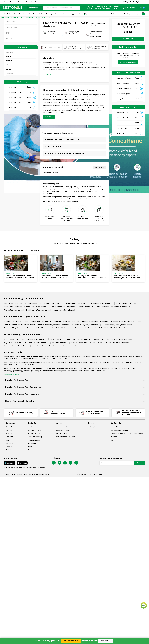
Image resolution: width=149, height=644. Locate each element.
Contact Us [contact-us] (115, 427)
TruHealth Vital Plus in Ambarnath (66, 321)
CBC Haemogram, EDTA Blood (123, 92)
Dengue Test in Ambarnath (37, 339)
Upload (87, 14)
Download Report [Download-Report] (126, 14)
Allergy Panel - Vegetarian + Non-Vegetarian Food (123, 97)
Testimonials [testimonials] (33, 450)
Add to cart (128, 38)
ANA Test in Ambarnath (102, 339)
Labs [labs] (30, 447)
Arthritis (9, 65)
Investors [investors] (9, 430)
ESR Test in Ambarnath (32, 304)
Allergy (8, 56)
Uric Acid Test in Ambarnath (60, 339)
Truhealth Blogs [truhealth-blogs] (34, 440)
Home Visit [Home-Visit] (77, 14)
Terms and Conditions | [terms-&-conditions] (84, 474)
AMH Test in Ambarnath (101, 307)
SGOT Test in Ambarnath (82, 339)
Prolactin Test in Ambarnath (15, 339)
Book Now (49, 117)
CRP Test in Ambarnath (57, 307)
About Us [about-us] (9, 427)
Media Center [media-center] (11, 443)
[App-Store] (144, 8)
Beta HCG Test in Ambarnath (35, 307)
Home (2, 17)
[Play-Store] (141, 8)
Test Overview (12, 27)
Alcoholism (10, 52)
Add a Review (99, 167)
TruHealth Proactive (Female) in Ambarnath (53, 325)
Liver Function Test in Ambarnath (101, 304)
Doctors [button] (13, 2)
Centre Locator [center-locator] (34, 427)
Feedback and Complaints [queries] (120, 430)
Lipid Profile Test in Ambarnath (127, 304)
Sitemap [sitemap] (114, 437)
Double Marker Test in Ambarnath (39, 310)
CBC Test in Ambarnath (13, 304)
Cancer (9, 69)
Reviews (9, 39)
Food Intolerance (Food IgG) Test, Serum (123, 82)
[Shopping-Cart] (143, 14)
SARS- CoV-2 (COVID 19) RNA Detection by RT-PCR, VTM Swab (124, 77)
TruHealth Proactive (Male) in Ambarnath (19, 325)
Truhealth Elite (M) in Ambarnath (16, 328)
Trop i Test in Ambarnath (52, 304)
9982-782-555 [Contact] (112, 9)
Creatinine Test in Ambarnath (64, 310)
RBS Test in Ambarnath (60, 343)
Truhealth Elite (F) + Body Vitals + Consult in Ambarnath (76, 328)
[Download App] (10, 463)
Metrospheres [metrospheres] (93, 427)
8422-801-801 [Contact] (96, 9)
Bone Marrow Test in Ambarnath (65, 346)
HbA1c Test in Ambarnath (121, 307)
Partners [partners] (9, 434)
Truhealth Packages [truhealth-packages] (36, 437)
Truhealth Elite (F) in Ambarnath (42, 328)
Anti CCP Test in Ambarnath (100, 343)
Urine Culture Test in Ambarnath (75, 304)
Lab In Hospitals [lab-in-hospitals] (61, 434)
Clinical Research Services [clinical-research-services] (65, 437)
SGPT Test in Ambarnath (13, 307)
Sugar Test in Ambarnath (14, 343)
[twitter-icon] (59, 463)
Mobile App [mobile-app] (32, 443)
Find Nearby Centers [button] (137, 2)
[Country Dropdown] (129, 8)
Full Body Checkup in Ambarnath (16, 321)
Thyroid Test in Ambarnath (14, 310)
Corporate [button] (29, 2)
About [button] (6, 2)
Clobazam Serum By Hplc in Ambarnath (37, 17)
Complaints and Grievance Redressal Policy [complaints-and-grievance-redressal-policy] (127, 434)
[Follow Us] (54, 463)
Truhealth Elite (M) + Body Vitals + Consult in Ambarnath (119, 328)
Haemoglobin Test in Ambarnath (37, 343)
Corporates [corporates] (10, 437)
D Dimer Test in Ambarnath (122, 339)
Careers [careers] (9, 447)
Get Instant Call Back (128, 61)
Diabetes (9, 73)
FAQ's (8, 33)
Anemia (9, 61)
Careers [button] (37, 2)
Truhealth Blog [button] (123, 2)
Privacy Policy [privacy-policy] (97, 474)
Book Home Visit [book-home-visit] (34, 434)
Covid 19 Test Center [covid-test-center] (36, 430)
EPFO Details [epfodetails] (10, 450)
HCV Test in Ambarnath (79, 343)
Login (138, 14)
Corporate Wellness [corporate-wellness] (63, 430)
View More (35, 250)
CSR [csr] (7, 440)
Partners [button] (21, 2)
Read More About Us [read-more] (12, 375)
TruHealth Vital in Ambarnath (41, 321)
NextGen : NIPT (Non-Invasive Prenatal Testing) (124, 87)
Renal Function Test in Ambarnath (17, 346)
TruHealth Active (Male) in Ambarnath (95, 321)
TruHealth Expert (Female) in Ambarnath (117, 325)
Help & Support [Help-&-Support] (130, 8)
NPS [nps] (112, 440)
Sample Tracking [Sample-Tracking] (113, 14)
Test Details (11, 22)
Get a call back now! (71, 641)
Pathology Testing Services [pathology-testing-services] (66, 427)
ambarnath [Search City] (35, 8)
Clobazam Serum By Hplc (14, 17)
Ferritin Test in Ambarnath (41, 346)
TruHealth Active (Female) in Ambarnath (126, 321)
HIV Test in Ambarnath (121, 343)
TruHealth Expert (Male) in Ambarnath (86, 325)
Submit (140, 463)
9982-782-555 (106, 641)
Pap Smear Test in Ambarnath (79, 307)
